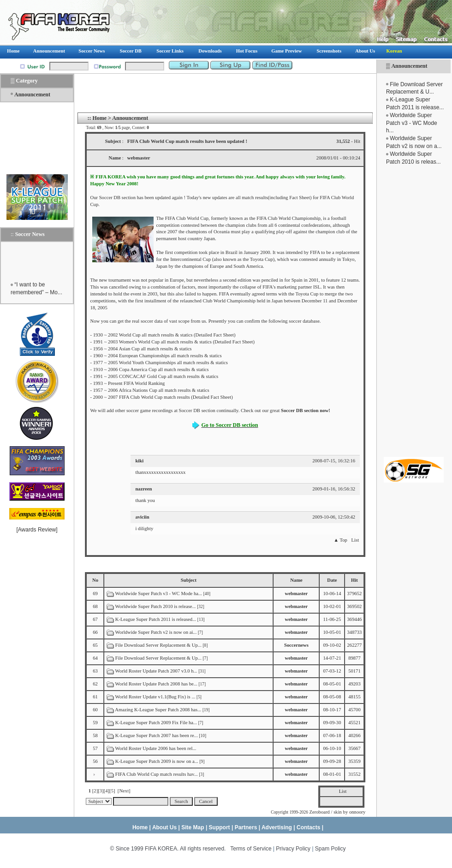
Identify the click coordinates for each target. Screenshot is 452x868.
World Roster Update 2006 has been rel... (156, 748)
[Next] (124, 791)
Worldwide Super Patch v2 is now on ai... (156, 632)
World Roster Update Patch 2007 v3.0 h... (156, 671)
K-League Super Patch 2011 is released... (156, 619)
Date (332, 580)
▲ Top (340, 540)
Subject (189, 580)
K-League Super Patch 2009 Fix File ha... (156, 723)
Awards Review (37, 530)
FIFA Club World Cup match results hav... (157, 774)
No (95, 580)
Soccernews (296, 645)
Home (99, 118)
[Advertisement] (37, 139)
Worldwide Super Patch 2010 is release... (156, 606)
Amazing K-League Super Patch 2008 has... (158, 710)
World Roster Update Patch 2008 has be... (156, 684)
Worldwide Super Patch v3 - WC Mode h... (412, 123)
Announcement (409, 66)
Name (296, 580)
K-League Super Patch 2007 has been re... (157, 735)
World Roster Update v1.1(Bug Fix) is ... (155, 697)
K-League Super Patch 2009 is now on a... (157, 761)
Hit (354, 580)
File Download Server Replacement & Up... (158, 645)
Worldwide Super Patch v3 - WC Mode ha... (159, 593)
